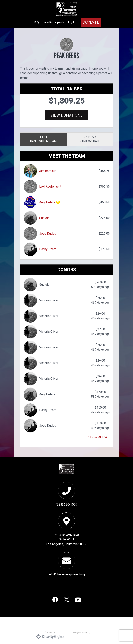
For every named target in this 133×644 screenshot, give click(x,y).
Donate (91, 22)
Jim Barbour (47, 171)
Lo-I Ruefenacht (50, 187)
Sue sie (44, 218)
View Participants (53, 22)
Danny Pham (48, 249)
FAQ (36, 22)
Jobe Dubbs (48, 233)
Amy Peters (47, 202)
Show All (98, 437)
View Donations (66, 115)
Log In (72, 22)
